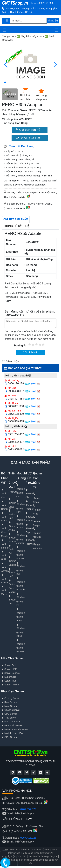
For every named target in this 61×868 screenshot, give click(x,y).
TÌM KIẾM (53, 21)
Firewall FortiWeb (30, 540)
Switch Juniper (12, 538)
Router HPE (37, 510)
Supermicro (9, 677)
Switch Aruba (12, 526)
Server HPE (9, 669)
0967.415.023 (28, 838)
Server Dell (9, 665)
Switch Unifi (12, 573)
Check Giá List (28, 138)
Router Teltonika (37, 545)
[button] (5, 82)
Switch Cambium (14, 561)
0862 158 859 (46, 3)
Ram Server (9, 702)
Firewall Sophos (30, 528)
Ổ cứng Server (10, 698)
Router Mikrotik (37, 533)
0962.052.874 (28, 809)
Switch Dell (12, 549)
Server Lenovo (10, 673)
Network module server (15, 729)
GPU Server (9, 737)
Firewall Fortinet (30, 505)
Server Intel (9, 681)
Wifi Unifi (3, 556)
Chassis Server (11, 710)
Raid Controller (11, 722)
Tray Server (9, 718)
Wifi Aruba (4, 517)
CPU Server (9, 714)
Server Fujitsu (10, 685)
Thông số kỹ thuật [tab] (17, 226)
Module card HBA (12, 733)
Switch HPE (12, 515)
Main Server (9, 706)
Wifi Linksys (5, 579)
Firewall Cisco (30, 494)
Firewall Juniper (30, 517)
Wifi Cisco (4, 494)
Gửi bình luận (30, 352)
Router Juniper (37, 521)
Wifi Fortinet (5, 544)
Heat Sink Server (12, 725)
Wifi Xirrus (4, 590)
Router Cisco (37, 498)
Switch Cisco (12, 503)
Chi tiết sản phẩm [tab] (16, 219)
